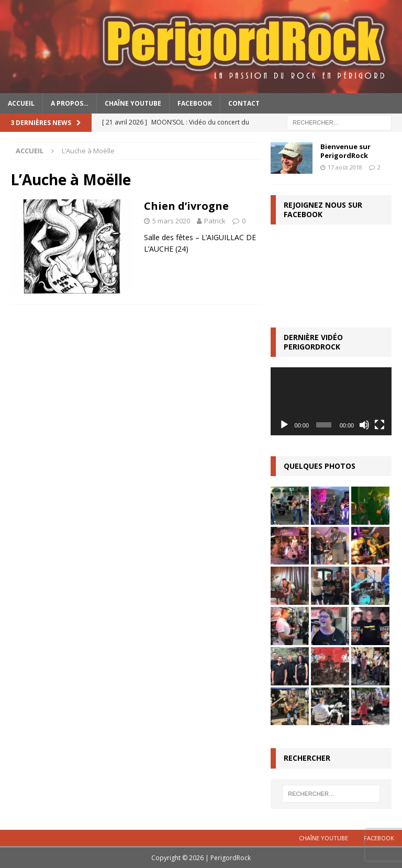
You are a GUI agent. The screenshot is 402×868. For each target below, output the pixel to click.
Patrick (215, 221)
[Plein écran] (379, 425)
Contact (244, 103)
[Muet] (364, 425)
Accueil (21, 103)
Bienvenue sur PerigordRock (345, 151)
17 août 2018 (345, 167)
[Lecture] (284, 425)
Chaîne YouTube (133, 103)
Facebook (195, 103)
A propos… (70, 103)
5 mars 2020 (171, 221)
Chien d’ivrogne (186, 206)
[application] (331, 401)
